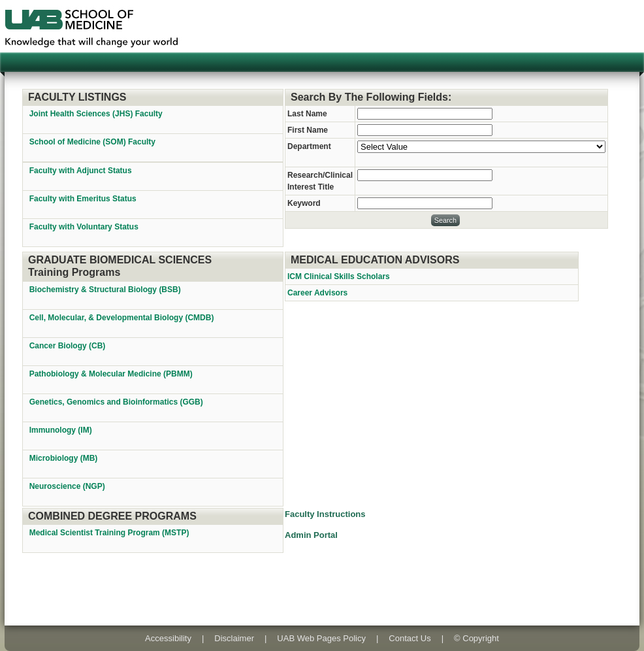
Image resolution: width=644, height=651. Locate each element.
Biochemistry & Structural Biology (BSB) (106, 290)
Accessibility (168, 638)
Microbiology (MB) (65, 458)
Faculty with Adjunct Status (81, 171)
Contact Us (410, 638)
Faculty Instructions (325, 514)
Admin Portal (311, 535)
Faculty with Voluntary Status (84, 227)
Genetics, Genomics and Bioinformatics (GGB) (117, 402)
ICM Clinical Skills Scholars (339, 276)
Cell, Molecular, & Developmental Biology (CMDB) (123, 318)
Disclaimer (234, 638)
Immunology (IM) (62, 430)
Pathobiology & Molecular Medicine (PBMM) (112, 374)
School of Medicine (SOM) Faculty (92, 142)
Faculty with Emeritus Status (83, 199)
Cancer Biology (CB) (69, 346)
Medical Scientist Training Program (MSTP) (110, 533)
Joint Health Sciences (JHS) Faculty (96, 114)
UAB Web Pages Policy (321, 638)
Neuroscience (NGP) (68, 486)
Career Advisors (317, 293)
